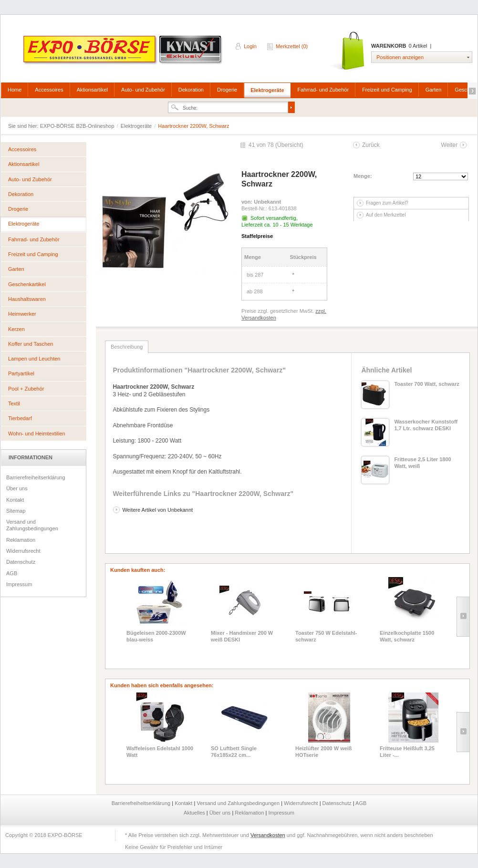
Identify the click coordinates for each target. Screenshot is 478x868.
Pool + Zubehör (26, 389)
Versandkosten (268, 835)
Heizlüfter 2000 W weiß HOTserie (324, 752)
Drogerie (227, 90)
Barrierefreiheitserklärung (36, 477)
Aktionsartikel (92, 90)
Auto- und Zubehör (143, 90)
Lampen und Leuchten (34, 359)
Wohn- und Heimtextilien (37, 434)
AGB (12, 573)
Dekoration (191, 90)
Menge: (363, 176)
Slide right (463, 617)
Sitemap (16, 511)
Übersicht (289, 145)
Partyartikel (21, 373)
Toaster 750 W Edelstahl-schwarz (326, 636)
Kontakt (15, 500)
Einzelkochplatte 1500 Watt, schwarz (407, 636)
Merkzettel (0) (292, 46)
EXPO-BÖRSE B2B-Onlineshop (124, 53)
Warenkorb (348, 51)
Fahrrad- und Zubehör (323, 90)
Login (250, 46)
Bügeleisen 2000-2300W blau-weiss (156, 636)
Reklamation (21, 540)
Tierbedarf (20, 418)
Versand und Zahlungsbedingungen (32, 525)
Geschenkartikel (27, 284)
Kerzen (16, 329)
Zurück (371, 145)
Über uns (17, 488)
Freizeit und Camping (387, 90)
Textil (14, 403)
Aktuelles (195, 813)
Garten (434, 90)
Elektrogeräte (267, 90)
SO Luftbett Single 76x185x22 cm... (234, 752)
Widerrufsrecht (23, 551)
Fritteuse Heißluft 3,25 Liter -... (407, 752)
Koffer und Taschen (31, 344)
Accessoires (49, 90)
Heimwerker (22, 314)
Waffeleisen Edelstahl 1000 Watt (160, 752)
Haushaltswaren (27, 299)
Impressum (19, 584)
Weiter (449, 145)
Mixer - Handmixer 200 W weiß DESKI (242, 636)
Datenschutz (21, 562)
